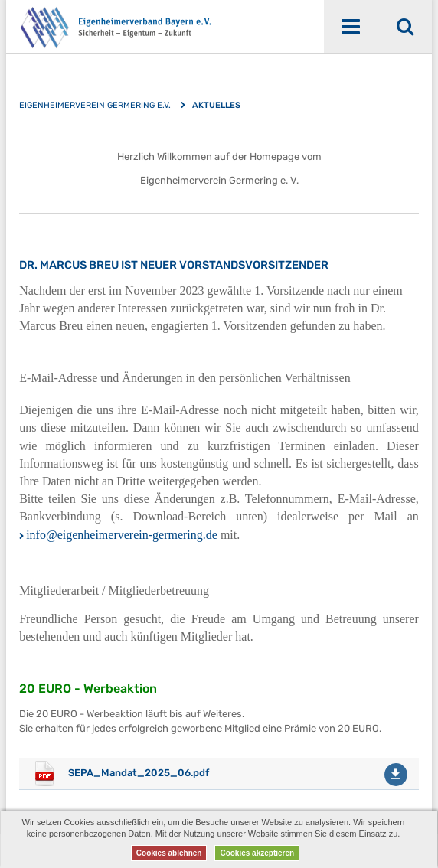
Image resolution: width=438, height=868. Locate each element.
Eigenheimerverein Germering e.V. (95, 105)
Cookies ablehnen (169, 853)
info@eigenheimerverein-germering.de (122, 535)
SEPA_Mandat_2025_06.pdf (139, 773)
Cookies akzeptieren (257, 853)
